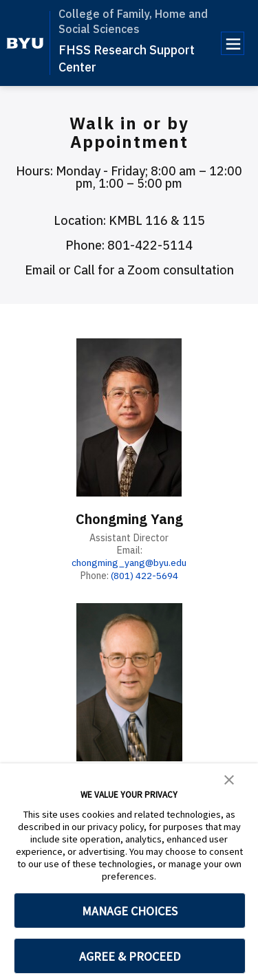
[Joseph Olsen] (129, 681)
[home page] (25, 43)
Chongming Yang (129, 519)
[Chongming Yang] (129, 417)
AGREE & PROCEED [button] (130, 956)
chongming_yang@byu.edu (129, 562)
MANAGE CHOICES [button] (130, 911)
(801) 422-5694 (145, 575)
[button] (229, 778)
